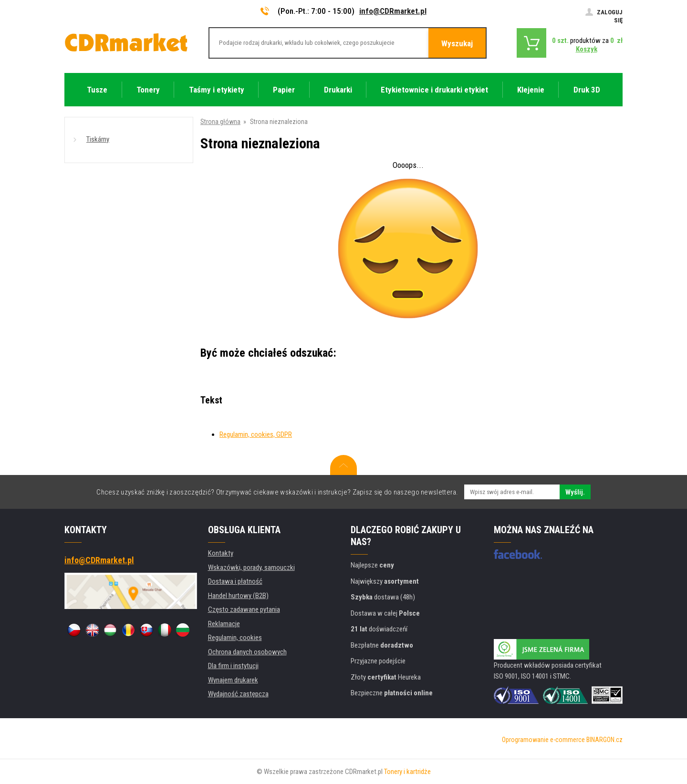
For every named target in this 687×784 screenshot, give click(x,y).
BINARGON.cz (604, 740)
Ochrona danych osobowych (247, 652)
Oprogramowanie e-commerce (543, 740)
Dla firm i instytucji (233, 666)
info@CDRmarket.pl (393, 11)
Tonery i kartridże (407, 772)
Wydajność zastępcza (238, 694)
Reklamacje (224, 624)
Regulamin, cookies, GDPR (256, 434)
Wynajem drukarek (233, 680)
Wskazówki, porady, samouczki (251, 567)
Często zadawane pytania (244, 609)
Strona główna (220, 122)
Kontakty (221, 553)
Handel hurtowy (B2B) (238, 596)
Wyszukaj (457, 43)
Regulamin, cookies (235, 638)
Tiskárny (98, 139)
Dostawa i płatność (235, 581)
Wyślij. (575, 492)
